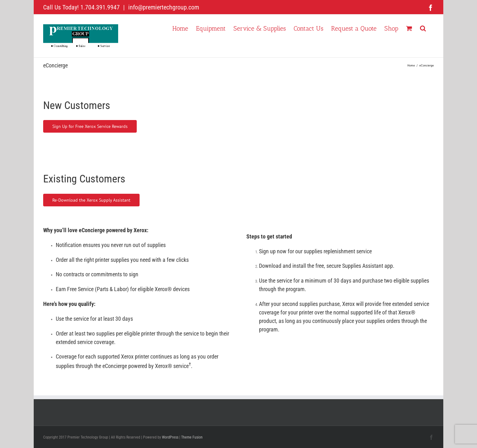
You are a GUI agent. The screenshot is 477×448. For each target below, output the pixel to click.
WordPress (170, 437)
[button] (423, 28)
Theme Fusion (192, 437)
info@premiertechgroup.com (163, 7)
